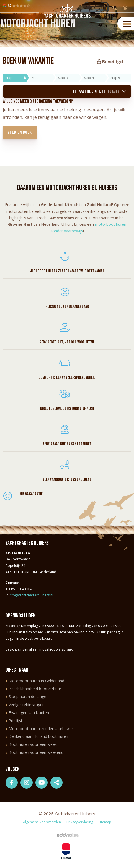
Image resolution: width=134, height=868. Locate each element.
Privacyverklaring (80, 822)
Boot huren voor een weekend (34, 752)
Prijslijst (14, 721)
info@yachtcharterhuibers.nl (31, 595)
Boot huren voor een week (31, 744)
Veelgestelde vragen (25, 705)
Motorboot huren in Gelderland (35, 681)
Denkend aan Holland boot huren (37, 736)
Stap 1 (16, 78)
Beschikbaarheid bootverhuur (33, 689)
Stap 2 (37, 78)
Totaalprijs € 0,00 (100, 91)
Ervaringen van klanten (27, 713)
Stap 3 (63, 78)
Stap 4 (89, 78)
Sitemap (105, 822)
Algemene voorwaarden (42, 822)
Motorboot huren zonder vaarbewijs (40, 729)
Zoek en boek (20, 133)
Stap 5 (115, 78)
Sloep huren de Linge (26, 697)
